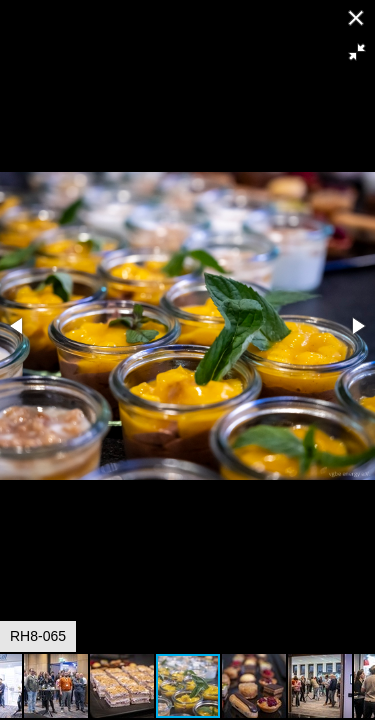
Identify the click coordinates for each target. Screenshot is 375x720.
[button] (357, 52)
